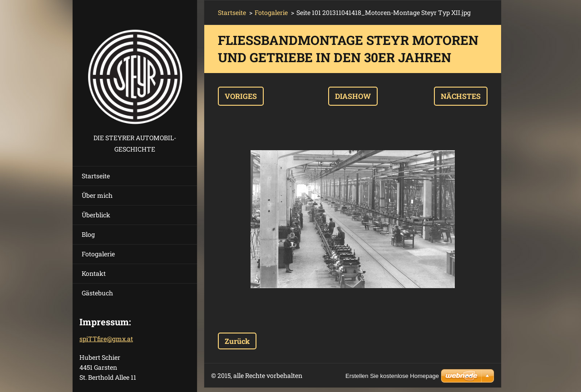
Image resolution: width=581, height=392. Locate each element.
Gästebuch (97, 293)
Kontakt (94, 273)
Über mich (97, 195)
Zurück (237, 341)
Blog (88, 234)
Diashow (353, 96)
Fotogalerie (98, 254)
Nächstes (461, 96)
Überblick (96, 215)
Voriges (241, 96)
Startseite (96, 176)
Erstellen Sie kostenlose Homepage (392, 376)
